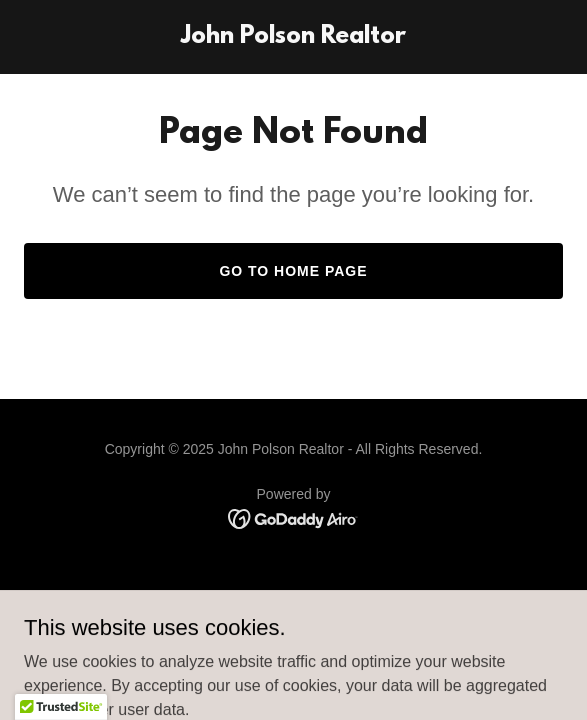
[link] (293, 37)
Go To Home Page (293, 271)
